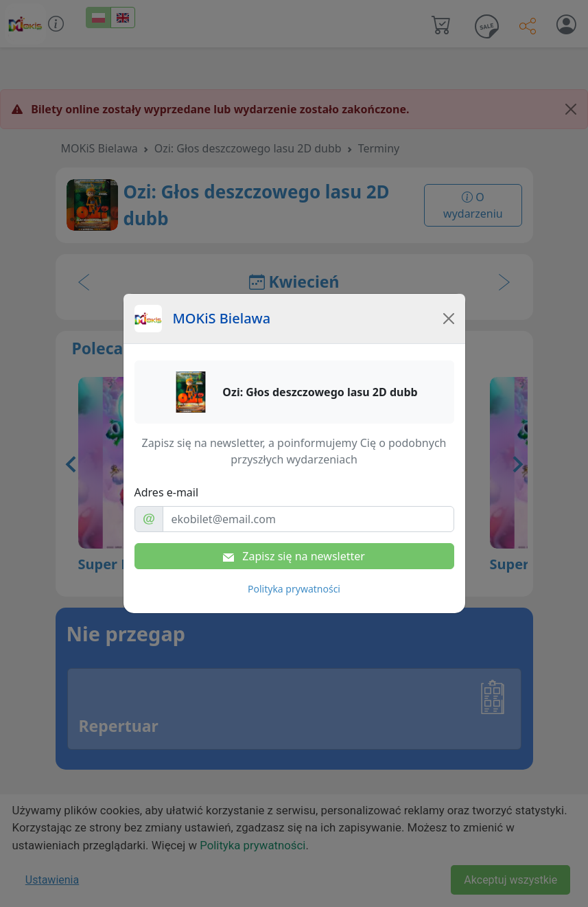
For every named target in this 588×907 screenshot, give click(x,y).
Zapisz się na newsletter (294, 556)
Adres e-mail (167, 492)
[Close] (449, 319)
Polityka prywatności (294, 589)
